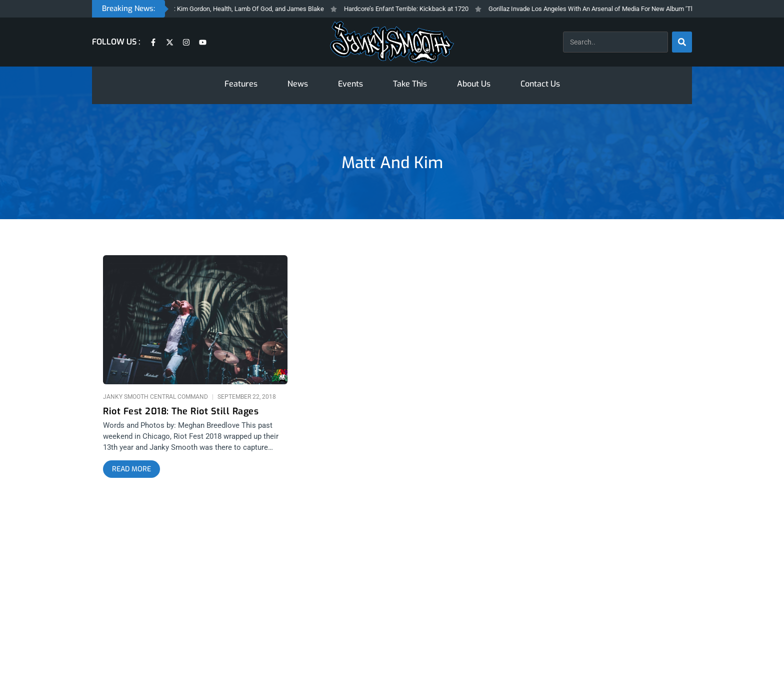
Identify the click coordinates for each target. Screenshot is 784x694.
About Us (474, 84)
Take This (410, 84)
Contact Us (540, 84)
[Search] (682, 42)
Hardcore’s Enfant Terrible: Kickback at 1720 (430, 9)
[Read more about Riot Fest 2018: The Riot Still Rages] (131, 469)
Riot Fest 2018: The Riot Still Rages (181, 412)
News (298, 84)
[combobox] (615, 42)
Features (241, 84)
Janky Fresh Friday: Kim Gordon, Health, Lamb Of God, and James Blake (246, 9)
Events (350, 84)
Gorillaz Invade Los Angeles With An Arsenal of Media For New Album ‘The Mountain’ (631, 9)
